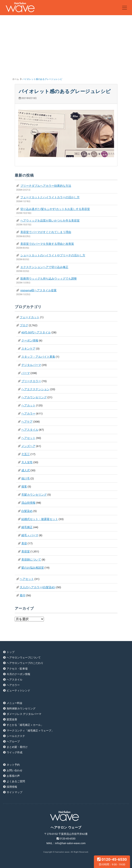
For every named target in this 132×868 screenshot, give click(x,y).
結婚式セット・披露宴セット (40, 519)
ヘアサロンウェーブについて (24, 658)
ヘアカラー (28, 413)
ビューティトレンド (18, 690)
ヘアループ (13, 741)
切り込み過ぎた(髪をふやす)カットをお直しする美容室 (55, 209)
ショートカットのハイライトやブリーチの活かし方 (53, 255)
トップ (11, 652)
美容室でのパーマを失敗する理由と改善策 (47, 244)
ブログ (24, 325)
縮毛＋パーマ (30, 535)
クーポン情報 (30, 340)
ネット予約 (13, 765)
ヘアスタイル (30, 430)
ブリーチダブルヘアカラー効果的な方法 (46, 186)
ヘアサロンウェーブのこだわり (25, 663)
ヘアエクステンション (35, 389)
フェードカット (30, 317)
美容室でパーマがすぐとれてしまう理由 (46, 232)
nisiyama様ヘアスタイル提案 (38, 290)
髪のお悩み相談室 (33, 568)
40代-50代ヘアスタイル (36, 332)
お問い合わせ (15, 770)
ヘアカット (28, 405)
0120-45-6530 (112, 862)
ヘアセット (28, 438)
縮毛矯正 (27, 527)
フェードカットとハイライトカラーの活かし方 (50, 197)
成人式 (26, 470)
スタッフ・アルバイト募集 (38, 357)
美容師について (31, 560)
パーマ (26, 373)
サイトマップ (15, 792)
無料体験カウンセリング (21, 708)
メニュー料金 (15, 703)
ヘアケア (27, 422)
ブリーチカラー (31, 381)
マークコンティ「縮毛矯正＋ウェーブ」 (30, 731)
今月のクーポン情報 (18, 674)
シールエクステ (16, 736)
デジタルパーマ (31, 365)
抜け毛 (26, 478)
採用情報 (12, 787)
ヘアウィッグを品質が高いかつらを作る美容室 (50, 220)
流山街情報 (28, 503)
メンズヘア (28, 446)
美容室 (26, 551)
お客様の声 (13, 776)
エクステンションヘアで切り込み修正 (44, 267)
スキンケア (28, 349)
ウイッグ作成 (15, 752)
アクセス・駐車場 (17, 669)
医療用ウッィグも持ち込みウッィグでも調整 (49, 279)
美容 (24, 543)
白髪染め (27, 511)
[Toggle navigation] (125, 8)
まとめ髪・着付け (17, 747)
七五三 (26, 454)
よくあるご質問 (16, 781)
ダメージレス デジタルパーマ (24, 714)
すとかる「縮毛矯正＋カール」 (25, 725)
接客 (24, 486)
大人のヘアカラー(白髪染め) (38, 587)
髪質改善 (12, 719)
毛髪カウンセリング (34, 495)
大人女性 (27, 462)
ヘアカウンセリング (34, 397)
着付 (23, 595)
